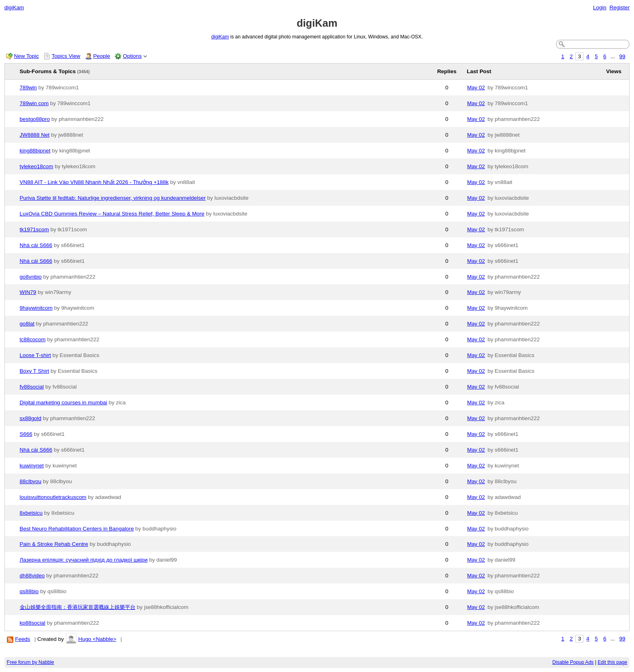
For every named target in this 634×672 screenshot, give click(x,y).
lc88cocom (33, 339)
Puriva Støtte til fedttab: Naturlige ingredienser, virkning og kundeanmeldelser (113, 198)
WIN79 (28, 292)
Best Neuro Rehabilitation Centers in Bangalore (77, 529)
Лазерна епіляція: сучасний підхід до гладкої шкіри (84, 560)
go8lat (27, 324)
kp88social (33, 623)
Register (619, 7)
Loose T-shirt (35, 355)
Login (600, 7)
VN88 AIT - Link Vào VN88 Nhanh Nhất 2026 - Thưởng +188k (94, 182)
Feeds (22, 639)
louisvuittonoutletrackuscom (53, 497)
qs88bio (29, 591)
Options (132, 56)
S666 (26, 434)
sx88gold (31, 418)
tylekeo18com (37, 166)
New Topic (27, 56)
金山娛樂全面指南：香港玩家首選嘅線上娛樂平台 (78, 607)
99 (622, 56)
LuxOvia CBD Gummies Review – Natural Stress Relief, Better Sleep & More (112, 214)
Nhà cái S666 (36, 245)
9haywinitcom (36, 308)
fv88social (32, 387)
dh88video (32, 576)
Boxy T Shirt (35, 371)
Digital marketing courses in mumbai (64, 403)
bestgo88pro (35, 119)
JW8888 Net (35, 135)
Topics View (66, 56)
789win (29, 88)
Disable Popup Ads (573, 662)
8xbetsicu (31, 513)
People (101, 56)
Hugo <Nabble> (97, 639)
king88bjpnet (35, 151)
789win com (34, 103)
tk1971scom (34, 229)
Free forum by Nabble (31, 662)
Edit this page (612, 662)
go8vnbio (31, 277)
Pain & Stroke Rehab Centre (54, 544)
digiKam (14, 7)
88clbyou (31, 481)
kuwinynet (32, 466)
